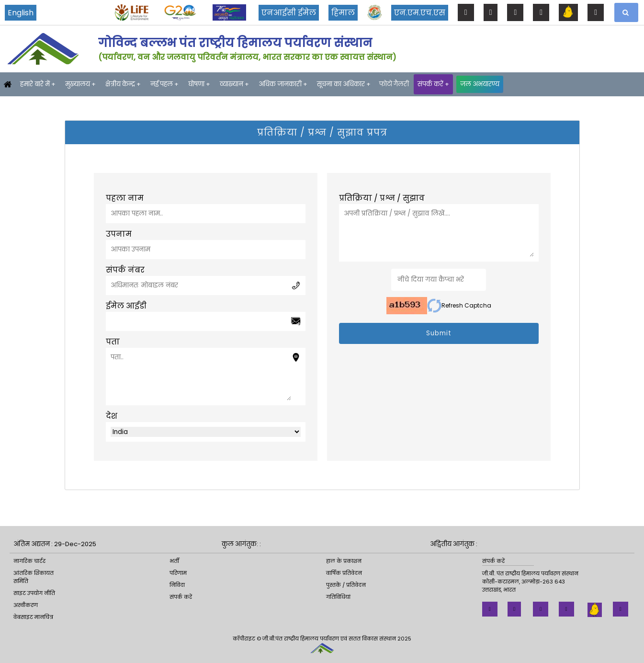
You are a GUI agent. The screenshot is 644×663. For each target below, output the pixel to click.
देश (112, 416)
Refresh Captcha (459, 306)
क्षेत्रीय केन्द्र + (123, 84)
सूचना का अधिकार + (344, 84)
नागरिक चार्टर (29, 561)
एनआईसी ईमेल (289, 13)
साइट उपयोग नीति (34, 593)
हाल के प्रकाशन (344, 561)
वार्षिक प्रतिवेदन (344, 573)
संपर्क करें (181, 597)
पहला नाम (125, 198)
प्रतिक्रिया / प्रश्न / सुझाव (382, 198)
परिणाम (178, 573)
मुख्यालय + (80, 84)
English (21, 13)
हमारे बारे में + (38, 84)
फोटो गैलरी (394, 84)
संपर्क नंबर (125, 270)
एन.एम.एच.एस (420, 13)
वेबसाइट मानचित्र (33, 617)
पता (113, 342)
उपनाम (119, 234)
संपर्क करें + (433, 84)
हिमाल (343, 13)
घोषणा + (199, 84)
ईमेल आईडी (126, 306)
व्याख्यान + (234, 84)
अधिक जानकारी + (283, 84)
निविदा (177, 585)
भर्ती (174, 561)
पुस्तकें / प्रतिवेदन (346, 585)
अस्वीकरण (26, 605)
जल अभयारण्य (480, 84)
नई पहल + (164, 84)
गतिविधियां (338, 597)
